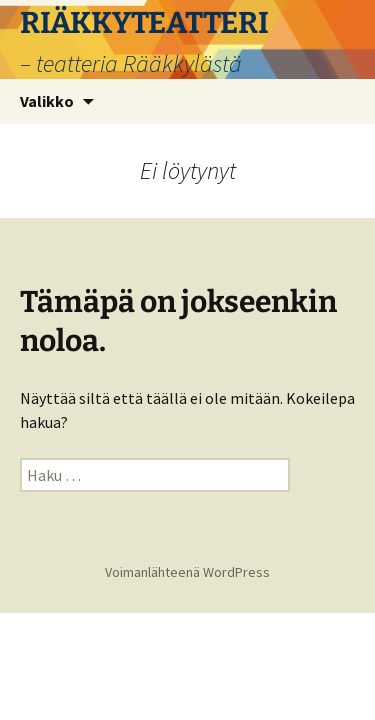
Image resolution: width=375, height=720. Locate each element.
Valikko (47, 101)
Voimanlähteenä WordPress (187, 572)
